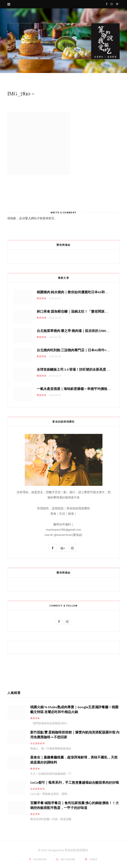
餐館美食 (42, 298)
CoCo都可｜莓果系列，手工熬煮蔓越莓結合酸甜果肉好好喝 (75, 782)
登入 (28, 218)
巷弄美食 (35, 814)
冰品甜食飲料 (38, 743)
